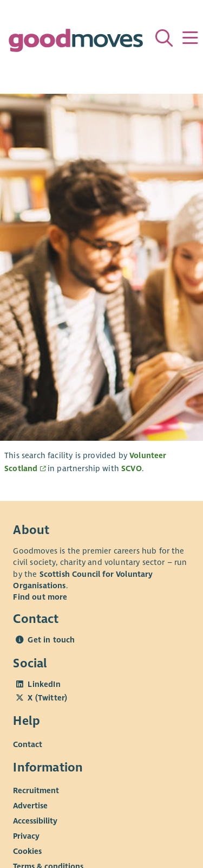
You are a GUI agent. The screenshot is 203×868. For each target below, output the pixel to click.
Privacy (26, 836)
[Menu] (190, 38)
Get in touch (51, 640)
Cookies (27, 851)
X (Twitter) (47, 698)
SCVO (132, 468)
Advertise (30, 806)
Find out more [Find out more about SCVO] (40, 597)
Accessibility (35, 821)
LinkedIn (44, 684)
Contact (28, 744)
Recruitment (36, 790)
